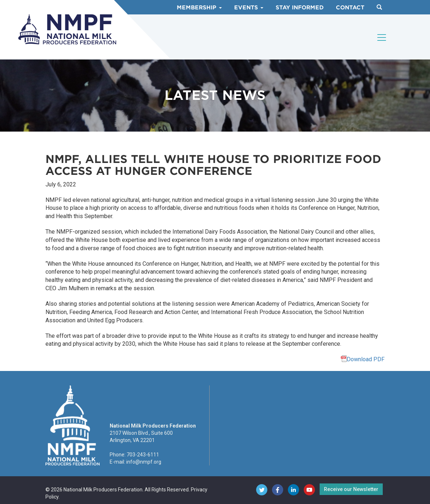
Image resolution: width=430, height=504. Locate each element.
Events (249, 8)
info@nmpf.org (144, 462)
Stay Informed (300, 8)
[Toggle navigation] (382, 37)
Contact (350, 8)
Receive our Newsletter (351, 489)
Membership (199, 8)
